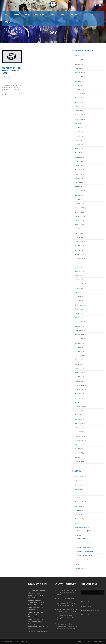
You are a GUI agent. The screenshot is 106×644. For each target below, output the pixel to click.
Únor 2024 (78, 132)
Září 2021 (78, 250)
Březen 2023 (79, 174)
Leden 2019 (78, 381)
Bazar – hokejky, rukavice (85, 543)
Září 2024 (78, 128)
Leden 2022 (78, 233)
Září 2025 (78, 85)
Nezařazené (79, 477)
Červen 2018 (79, 411)
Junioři (77, 493)
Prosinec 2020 (79, 284)
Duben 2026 (79, 56)
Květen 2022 (79, 216)
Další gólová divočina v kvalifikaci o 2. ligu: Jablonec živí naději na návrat (67, 593)
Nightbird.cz (88, 641)
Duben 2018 (79, 419)
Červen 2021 (79, 263)
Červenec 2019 (79, 356)
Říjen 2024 (78, 123)
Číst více (4, 94)
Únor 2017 (78, 457)
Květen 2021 (79, 267)
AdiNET (102, 641)
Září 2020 (78, 297)
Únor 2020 (78, 326)
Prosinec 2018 (79, 385)
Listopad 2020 (79, 288)
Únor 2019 (78, 377)
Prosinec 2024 (79, 115)
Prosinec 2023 (79, 140)
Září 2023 (78, 153)
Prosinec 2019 (79, 335)
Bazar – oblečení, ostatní (85, 556)
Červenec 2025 (79, 94)
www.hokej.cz (88, 602)
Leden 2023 (78, 182)
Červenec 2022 (79, 208)
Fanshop (8, 22)
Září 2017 (78, 449)
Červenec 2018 (79, 406)
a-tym (77, 481)
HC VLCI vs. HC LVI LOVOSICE (66, 599)
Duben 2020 (79, 318)
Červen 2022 (79, 212)
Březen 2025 (79, 102)
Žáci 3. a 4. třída (80, 502)
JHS (84, 15)
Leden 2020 (78, 330)
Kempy (27, 15)
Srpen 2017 (78, 453)
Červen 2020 (79, 309)
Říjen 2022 (78, 195)
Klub (6, 15)
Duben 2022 (79, 220)
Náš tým (74, 15)
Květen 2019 (79, 364)
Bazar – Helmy (82, 560)
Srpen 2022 (78, 204)
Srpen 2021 (78, 254)
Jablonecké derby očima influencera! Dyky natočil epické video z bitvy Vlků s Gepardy (67, 626)
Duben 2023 (79, 170)
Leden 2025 (78, 111)
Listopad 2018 (79, 390)
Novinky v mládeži (80, 527)
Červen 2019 (79, 360)
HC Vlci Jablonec (9, 79)
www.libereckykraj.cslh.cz (91, 611)
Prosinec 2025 (79, 73)
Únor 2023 (78, 178)
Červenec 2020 (79, 305)
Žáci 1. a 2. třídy (80, 485)
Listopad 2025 (79, 77)
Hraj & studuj (79, 568)
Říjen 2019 (78, 343)
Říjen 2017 (78, 444)
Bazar (77, 535)
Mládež (63, 15)
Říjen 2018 (78, 394)
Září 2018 (78, 398)
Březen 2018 (79, 423)
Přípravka (78, 510)
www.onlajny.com (89, 615)
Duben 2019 (79, 368)
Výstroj (94, 15)
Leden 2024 (78, 136)
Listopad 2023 (79, 144)
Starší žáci (78, 506)
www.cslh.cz (87, 606)
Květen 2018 (79, 415)
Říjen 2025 (78, 81)
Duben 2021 (79, 271)
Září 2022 (78, 199)
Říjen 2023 (78, 149)
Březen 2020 (79, 322)
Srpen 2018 (78, 402)
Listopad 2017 (79, 440)
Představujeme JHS (83, 531)
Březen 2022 (79, 225)
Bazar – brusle (82, 539)
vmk (76, 564)
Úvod (76, 498)
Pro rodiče (78, 519)
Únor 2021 (78, 280)
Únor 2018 (78, 428)
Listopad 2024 (79, 119)
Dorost (77, 515)
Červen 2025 (79, 98)
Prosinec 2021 (79, 237)
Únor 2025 (78, 106)
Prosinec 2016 (79, 461)
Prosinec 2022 (79, 187)
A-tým (52, 15)
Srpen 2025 (78, 89)
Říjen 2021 (78, 246)
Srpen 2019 (78, 351)
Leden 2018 (78, 432)
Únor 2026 (78, 64)
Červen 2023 (79, 161)
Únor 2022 (78, 229)
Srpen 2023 (78, 157)
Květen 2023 (79, 166)
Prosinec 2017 (79, 436)
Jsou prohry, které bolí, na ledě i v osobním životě (12, 71)
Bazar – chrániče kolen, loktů (86, 551)
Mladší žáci (78, 489)
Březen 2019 (79, 373)
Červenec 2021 (79, 259)
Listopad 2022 (79, 191)
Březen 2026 (79, 60)
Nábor (16, 15)
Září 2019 (78, 347)
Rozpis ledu (39, 15)
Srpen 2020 (78, 301)
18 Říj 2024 (7, 76)
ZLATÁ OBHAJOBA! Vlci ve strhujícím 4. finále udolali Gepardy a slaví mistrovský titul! (67, 618)
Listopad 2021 (79, 242)
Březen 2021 (79, 275)
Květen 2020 (79, 313)
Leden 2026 (78, 68)
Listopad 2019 (79, 339)
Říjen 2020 (78, 292)
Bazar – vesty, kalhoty (84, 547)
